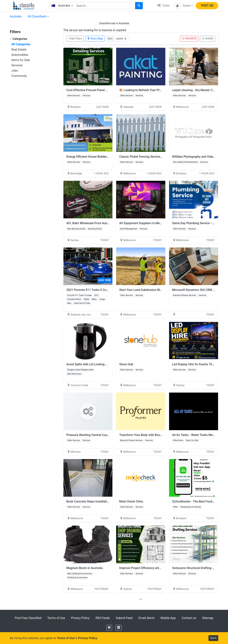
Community (19, 76)
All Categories (21, 44)
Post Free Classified (28, 618)
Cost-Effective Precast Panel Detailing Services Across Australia (109, 90)
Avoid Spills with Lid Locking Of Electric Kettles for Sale (103, 364)
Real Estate (19, 50)
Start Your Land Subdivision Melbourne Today (150, 290)
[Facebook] (109, 628)
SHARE (207, 39)
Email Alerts (147, 618)
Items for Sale (21, 60)
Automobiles (20, 55)
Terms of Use (56, 618)
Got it (213, 638)
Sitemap (208, 618)
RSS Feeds (103, 618)
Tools (163, 6)
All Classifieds (37, 16)
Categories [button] (19, 39)
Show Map (95, 39)
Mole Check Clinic (131, 501)
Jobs (15, 71)
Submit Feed (124, 618)
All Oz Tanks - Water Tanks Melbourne (198, 435)
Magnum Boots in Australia (85, 568)
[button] (183, 6)
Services (17, 65)
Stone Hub (126, 364)
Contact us (189, 618)
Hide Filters (76, 39)
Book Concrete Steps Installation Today (93, 501)
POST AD (207, 6)
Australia (16, 16)
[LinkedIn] (119, 628)
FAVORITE (189, 39)
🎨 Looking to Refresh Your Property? (144, 90)
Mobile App (168, 618)
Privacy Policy (80, 618)
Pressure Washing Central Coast (88, 435)
